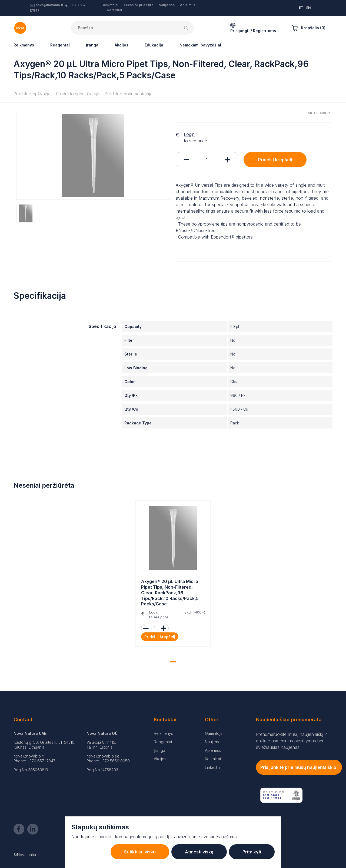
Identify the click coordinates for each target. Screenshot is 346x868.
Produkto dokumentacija (129, 94)
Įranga (92, 45)
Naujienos (167, 5)
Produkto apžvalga (32, 94)
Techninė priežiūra (138, 5)
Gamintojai (110, 5)
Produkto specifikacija (78, 94)
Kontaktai (114, 10)
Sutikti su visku (140, 852)
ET (301, 8)
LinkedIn (212, 767)
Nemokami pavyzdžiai (200, 45)
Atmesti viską (199, 852)
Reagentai (60, 45)
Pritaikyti (252, 852)
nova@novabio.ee (103, 756)
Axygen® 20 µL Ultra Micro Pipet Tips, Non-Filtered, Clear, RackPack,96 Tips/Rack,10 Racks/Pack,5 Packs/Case (170, 593)
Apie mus (188, 5)
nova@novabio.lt (49, 5)
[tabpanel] (173, 575)
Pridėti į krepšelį (275, 160)
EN (308, 8)
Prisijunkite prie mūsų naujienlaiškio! (299, 767)
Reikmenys (24, 45)
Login (189, 134)
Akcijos (122, 45)
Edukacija (154, 45)
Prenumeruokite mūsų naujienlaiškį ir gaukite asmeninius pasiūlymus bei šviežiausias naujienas (291, 741)
